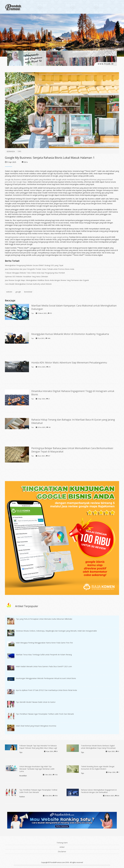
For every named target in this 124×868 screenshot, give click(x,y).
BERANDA (11, 151)
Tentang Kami (62, 843)
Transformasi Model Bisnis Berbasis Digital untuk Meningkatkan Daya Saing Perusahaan (98, 747)
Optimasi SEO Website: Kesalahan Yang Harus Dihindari (26, 277)
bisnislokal (28, 292)
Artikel (62, 847)
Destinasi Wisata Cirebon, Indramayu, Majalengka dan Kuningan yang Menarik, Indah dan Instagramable (56, 631)
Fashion (22, 797)
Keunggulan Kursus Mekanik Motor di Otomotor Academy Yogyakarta (70, 334)
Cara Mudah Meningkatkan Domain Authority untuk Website (28, 284)
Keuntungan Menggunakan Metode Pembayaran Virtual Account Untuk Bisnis (46, 678)
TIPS (19, 151)
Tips (33, 313)
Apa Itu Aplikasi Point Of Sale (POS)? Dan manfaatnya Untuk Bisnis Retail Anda (46, 690)
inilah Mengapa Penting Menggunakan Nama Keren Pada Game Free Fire (44, 643)
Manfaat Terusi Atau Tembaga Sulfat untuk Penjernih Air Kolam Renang (44, 655)
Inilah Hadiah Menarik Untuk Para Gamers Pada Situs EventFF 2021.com (44, 666)
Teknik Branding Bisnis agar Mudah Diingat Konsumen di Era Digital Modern (98, 768)
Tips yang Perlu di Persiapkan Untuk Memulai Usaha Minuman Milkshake (44, 619)
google (18, 292)
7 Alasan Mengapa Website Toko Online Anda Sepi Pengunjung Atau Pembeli (35, 273)
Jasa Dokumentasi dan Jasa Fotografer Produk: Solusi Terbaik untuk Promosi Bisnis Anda (40, 269)
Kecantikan (23, 776)
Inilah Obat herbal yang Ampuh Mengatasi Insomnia (36, 726)
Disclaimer (62, 852)
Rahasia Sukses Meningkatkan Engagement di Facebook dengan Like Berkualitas (99, 791)
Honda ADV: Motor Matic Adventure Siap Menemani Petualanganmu (69, 363)
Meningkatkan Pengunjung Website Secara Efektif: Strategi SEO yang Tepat (34, 265)
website (9, 292)
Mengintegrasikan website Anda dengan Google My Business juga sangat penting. (37, 237)
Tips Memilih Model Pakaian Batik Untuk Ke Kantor (36, 702)
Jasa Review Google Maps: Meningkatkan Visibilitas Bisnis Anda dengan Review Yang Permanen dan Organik (47, 280)
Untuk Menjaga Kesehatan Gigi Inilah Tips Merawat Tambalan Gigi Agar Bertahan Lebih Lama (37, 769)
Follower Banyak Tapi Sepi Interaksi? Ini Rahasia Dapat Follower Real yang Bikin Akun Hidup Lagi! (38, 747)
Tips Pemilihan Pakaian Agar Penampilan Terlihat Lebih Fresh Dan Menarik (45, 714)
